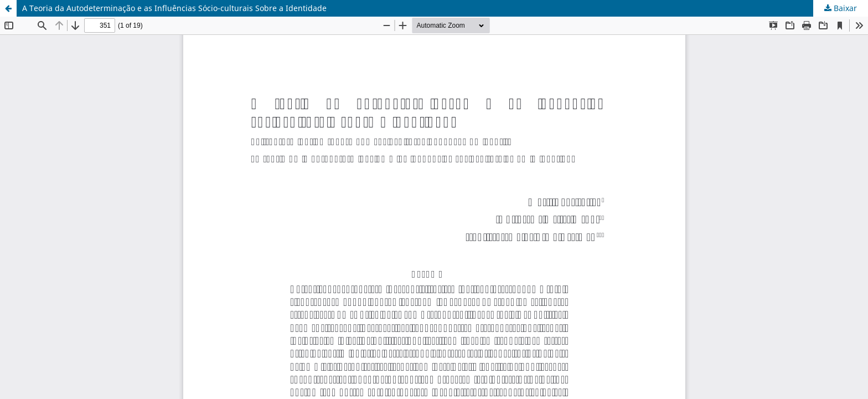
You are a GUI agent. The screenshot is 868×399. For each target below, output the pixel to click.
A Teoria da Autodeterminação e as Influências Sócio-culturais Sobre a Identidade (174, 8)
